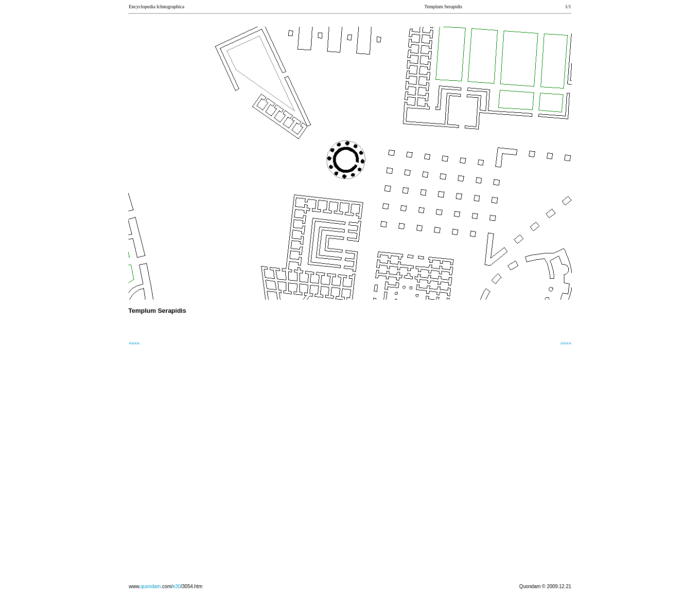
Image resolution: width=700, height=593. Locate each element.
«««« (134, 343)
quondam (151, 586)
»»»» (566, 343)
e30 (177, 586)
